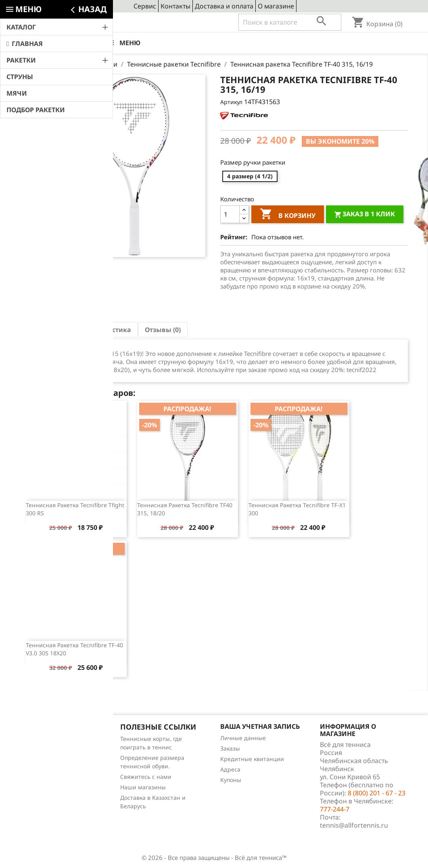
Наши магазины (143, 787)
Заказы (230, 748)
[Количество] (230, 214)
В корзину (288, 215)
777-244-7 (335, 809)
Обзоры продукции (47, 781)
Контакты (175, 6)
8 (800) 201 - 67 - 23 (80, 23)
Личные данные (243, 738)
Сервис (145, 6)
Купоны (231, 780)
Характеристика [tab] (104, 330)
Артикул (231, 102)
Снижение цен (41, 739)
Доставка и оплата (224, 6)
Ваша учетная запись (260, 726)
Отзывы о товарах (46, 770)
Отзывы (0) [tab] (163, 330)
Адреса (230, 769)
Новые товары (41, 749)
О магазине (276, 6)
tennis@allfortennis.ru (354, 825)
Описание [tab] (46, 330)
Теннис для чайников (50, 791)
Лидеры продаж (43, 760)
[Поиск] (290, 22)
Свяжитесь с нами (146, 777)
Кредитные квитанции (252, 759)
